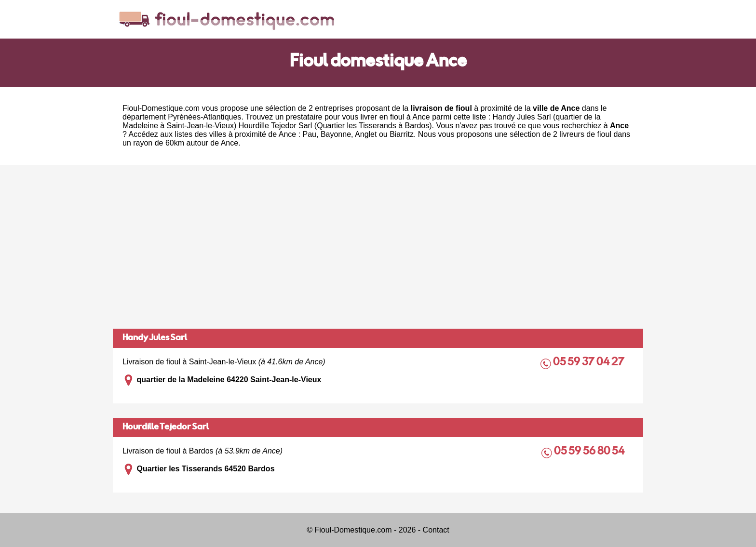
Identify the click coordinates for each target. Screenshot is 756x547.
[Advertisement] (378, 247)
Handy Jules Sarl (155, 338)
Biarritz (402, 134)
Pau (310, 134)
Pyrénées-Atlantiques (204, 117)
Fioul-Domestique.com (161, 108)
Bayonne (336, 134)
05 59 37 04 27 (590, 363)
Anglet (366, 134)
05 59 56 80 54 (590, 452)
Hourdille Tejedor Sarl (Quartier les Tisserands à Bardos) (335, 126)
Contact (436, 530)
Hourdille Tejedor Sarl (166, 427)
